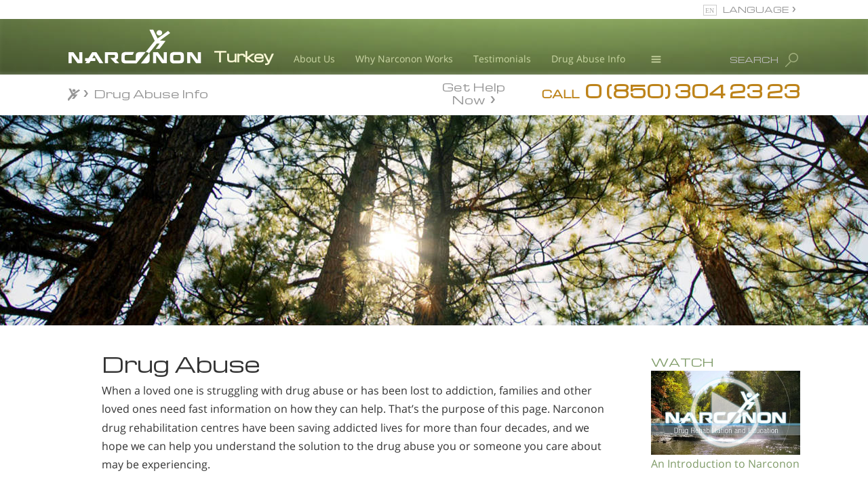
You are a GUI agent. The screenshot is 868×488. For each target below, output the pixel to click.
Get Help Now (474, 92)
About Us (314, 59)
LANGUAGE (756, 9)
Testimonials (502, 59)
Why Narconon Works (404, 59)
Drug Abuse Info (588, 59)
